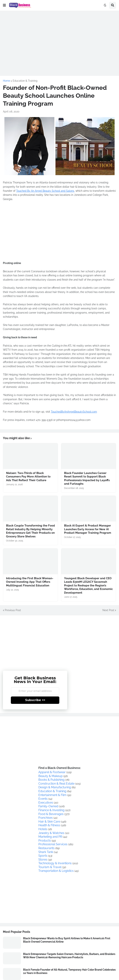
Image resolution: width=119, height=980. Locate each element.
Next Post (108, 610)
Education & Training (25, 81)
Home (7, 81)
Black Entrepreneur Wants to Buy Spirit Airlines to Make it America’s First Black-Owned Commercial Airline (67, 940)
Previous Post (13, 610)
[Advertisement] (59, 40)
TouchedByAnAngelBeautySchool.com (74, 412)
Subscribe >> (35, 700)
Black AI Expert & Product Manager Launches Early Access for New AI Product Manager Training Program (88, 529)
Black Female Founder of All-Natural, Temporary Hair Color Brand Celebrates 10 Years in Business (69, 971)
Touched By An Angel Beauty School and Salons (45, 191)
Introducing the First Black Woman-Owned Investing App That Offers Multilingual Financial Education (30, 582)
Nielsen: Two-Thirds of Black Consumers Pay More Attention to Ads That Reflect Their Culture (28, 477)
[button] (4, 5)
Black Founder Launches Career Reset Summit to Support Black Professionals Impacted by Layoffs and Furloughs (87, 478)
